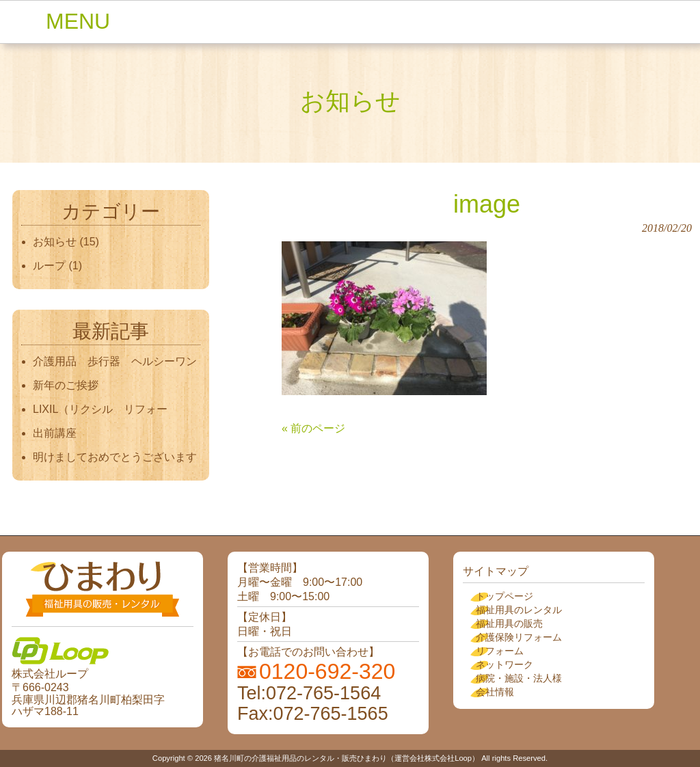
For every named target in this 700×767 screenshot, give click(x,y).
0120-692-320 (327, 671)
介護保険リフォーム (519, 637)
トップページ (504, 596)
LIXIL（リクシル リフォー (100, 409)
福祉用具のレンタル (519, 610)
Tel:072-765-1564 (309, 693)
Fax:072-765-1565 (313, 714)
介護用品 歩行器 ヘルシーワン (115, 361)
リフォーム (500, 651)
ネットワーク (504, 664)
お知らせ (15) (66, 242)
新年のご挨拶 (71, 385)
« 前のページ (313, 428)
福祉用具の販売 (509, 623)
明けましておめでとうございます (115, 457)
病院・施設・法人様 (519, 678)
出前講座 (55, 433)
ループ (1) (57, 266)
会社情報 (495, 692)
